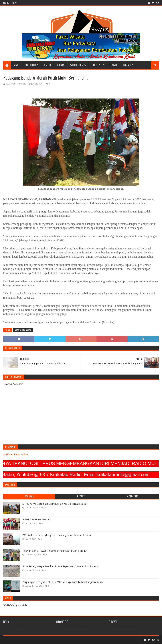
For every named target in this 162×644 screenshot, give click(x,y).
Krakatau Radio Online (16, 454)
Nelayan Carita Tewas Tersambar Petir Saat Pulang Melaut (55, 551)
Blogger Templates (44, 640)
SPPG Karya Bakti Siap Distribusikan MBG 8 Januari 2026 (54, 504)
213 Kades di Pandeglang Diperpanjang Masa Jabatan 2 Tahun (57, 535)
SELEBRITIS (30, 65)
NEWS (16, 65)
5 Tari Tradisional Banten (36, 519)
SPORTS (61, 65)
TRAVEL (114, 65)
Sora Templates (23, 640)
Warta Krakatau (23, 330)
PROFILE (6, 3)
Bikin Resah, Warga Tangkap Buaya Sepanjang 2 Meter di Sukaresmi (60, 566)
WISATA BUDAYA (78, 65)
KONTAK (14, 3)
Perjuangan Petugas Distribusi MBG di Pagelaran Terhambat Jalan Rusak (63, 582)
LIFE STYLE (97, 65)
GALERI (47, 65)
